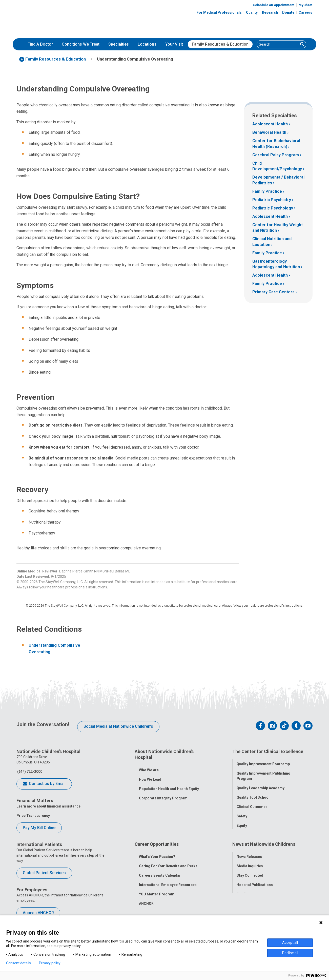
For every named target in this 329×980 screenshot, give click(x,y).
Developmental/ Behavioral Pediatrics (278, 180)
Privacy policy (50, 963)
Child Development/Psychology (277, 166)
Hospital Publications (255, 878)
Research (270, 12)
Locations (147, 44)
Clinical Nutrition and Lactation (272, 242)
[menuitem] (40, 44)
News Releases (249, 850)
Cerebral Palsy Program (276, 155)
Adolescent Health (270, 124)
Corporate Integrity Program (163, 795)
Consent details (18, 963)
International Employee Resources (168, 878)
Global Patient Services (44, 873)
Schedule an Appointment (274, 5)
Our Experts (246, 887)
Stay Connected (250, 869)
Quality (252, 12)
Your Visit (174, 44)
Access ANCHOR (38, 913)
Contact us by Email (44, 784)
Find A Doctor (40, 44)
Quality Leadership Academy (261, 785)
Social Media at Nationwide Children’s (118, 726)
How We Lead (150, 776)
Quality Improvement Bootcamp (263, 761)
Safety (242, 813)
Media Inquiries (250, 859)
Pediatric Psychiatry (272, 200)
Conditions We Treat (81, 44)
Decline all (290, 953)
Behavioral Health (269, 132)
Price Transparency (33, 816)
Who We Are (149, 767)
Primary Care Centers (273, 292)
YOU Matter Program (157, 887)
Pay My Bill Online (39, 828)
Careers (305, 12)
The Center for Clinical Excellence (268, 751)
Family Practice (267, 191)
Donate (288, 12)
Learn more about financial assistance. (49, 806)
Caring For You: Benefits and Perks (168, 859)
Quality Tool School (253, 794)
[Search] (278, 44)
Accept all (290, 943)
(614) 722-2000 (29, 772)
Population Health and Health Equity (169, 785)
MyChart (305, 5)
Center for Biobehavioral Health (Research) (276, 143)
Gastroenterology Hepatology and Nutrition (276, 264)
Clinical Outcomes (252, 804)
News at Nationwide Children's (264, 840)
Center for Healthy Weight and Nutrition (277, 228)
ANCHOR (146, 897)
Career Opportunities (157, 840)
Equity (242, 822)
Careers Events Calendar (160, 869)
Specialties (119, 44)
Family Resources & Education (220, 44)
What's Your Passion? (157, 850)
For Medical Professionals (219, 12)
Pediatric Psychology (273, 208)
